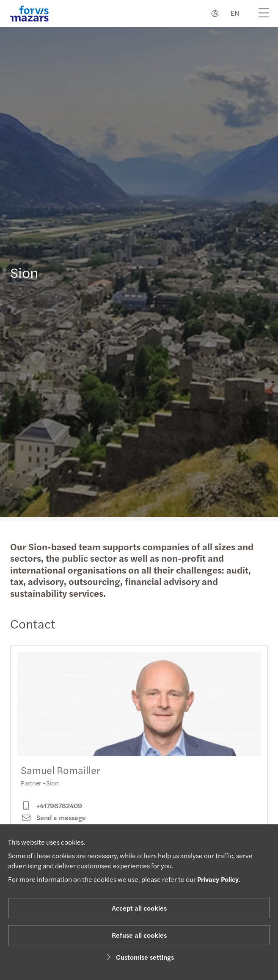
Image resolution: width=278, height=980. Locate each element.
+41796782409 (51, 813)
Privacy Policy (218, 879)
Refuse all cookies (139, 935)
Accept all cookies (139, 908)
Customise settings (139, 957)
